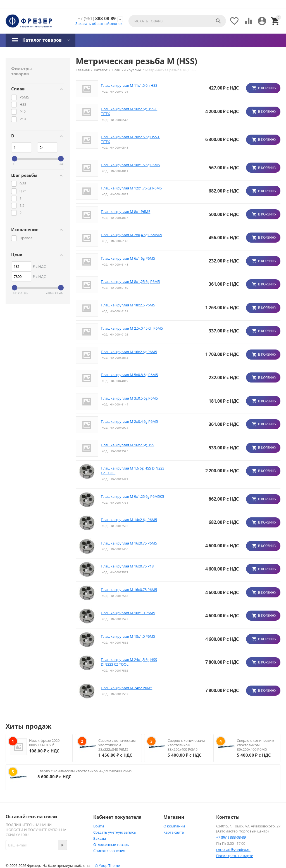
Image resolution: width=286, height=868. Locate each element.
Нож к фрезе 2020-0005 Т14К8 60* (45, 743)
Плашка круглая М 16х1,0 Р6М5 (128, 613)
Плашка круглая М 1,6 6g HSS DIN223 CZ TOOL (133, 471)
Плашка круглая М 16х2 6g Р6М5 (129, 352)
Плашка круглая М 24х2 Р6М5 (127, 688)
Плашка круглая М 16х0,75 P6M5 (129, 543)
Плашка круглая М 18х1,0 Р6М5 (128, 636)
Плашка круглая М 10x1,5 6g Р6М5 (130, 165)
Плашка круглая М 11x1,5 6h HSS (129, 85)
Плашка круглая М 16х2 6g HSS (127, 445)
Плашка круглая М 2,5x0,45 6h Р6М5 (132, 328)
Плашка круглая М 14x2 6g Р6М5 (129, 520)
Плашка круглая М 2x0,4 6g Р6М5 (129, 422)
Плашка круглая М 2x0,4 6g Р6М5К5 (131, 235)
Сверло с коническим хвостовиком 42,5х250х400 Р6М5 (85, 771)
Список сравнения (109, 851)
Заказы (100, 838)
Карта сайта (174, 832)
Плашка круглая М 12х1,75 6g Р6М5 (131, 188)
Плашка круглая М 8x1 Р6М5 (126, 212)
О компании (174, 826)
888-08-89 (97, 19)
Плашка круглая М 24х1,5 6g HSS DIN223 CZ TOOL (129, 662)
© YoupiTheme (107, 865)
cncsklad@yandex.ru (233, 850)
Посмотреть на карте (235, 856)
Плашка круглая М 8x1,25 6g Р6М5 (130, 282)
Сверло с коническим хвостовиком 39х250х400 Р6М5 (256, 745)
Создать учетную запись (115, 832)
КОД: (105, 92)
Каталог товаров (42, 40)
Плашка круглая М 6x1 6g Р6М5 (128, 258)
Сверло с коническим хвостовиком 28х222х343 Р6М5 (117, 745)
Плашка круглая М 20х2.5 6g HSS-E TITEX (130, 139)
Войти (99, 826)
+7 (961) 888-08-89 (231, 837)
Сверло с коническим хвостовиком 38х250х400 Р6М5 (186, 745)
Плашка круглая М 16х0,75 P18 (127, 566)
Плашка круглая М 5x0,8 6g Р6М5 (129, 375)
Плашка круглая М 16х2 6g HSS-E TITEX (129, 111)
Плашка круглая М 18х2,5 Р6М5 (128, 305)
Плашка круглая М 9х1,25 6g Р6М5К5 (132, 497)
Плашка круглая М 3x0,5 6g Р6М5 (129, 398)
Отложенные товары (111, 844)
